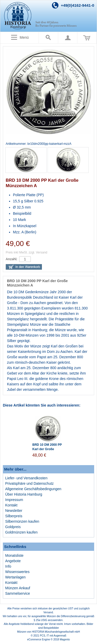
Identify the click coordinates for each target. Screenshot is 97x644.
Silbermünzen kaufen (22, 521)
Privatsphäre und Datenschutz (29, 483)
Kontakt (11, 505)
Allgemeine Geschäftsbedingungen (33, 489)
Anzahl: (12, 259)
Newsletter (14, 511)
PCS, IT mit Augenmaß (53, 636)
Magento (65, 639)
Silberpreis (14, 516)
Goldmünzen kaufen (21, 532)
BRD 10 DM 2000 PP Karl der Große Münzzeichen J (47, 449)
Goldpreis (13, 527)
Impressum (14, 500)
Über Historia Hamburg (24, 494)
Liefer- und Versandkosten (26, 478)
